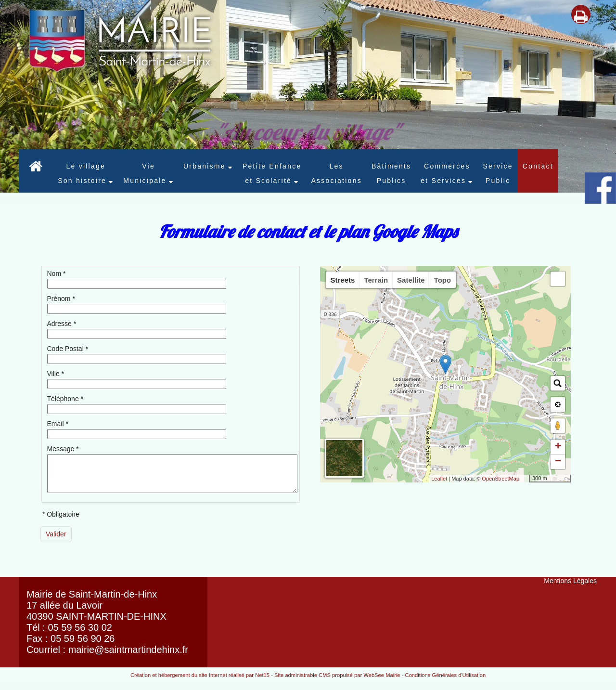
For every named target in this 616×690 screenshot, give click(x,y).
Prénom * (61, 299)
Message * (63, 449)
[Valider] (56, 541)
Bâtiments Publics (391, 173)
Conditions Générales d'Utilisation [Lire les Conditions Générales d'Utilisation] (446, 682)
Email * (58, 424)
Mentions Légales (570, 588)
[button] (558, 279)
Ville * (56, 374)
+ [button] (558, 447)
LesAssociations (336, 173)
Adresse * (62, 324)
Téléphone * (65, 399)
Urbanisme (205, 166)
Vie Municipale (145, 173)
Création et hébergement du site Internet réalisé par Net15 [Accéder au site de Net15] (200, 682)
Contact (538, 166)
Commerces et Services (445, 173)
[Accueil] (36, 171)
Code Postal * (68, 349)
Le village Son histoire (82, 173)
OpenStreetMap (500, 479)
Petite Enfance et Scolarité (272, 173)
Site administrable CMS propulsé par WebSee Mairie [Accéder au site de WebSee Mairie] (337, 682)
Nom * (57, 273)
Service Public (498, 173)
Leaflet (439, 479)
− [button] (558, 462)
